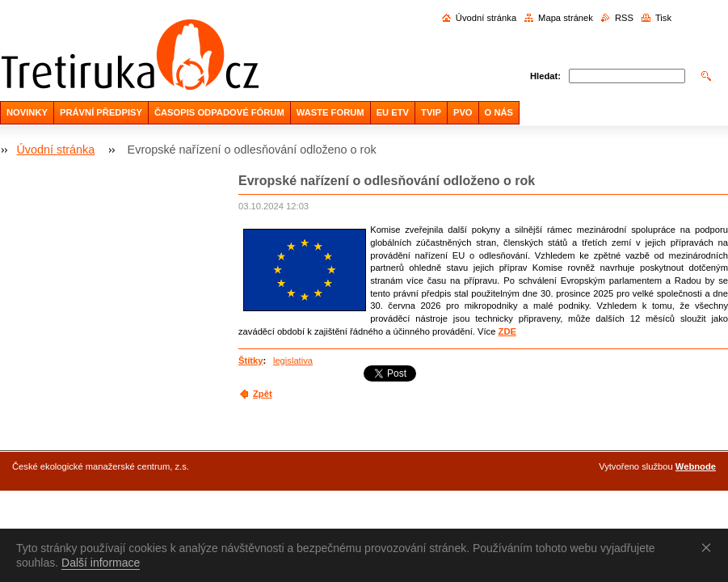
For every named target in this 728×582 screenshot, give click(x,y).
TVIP (431, 112)
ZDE (507, 331)
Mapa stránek (566, 18)
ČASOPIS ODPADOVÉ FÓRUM (219, 112)
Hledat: (545, 76)
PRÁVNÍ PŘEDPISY (101, 112)
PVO (463, 112)
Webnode (696, 466)
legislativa (293, 361)
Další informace (101, 563)
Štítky (250, 361)
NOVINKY (27, 112)
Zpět (263, 394)
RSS (624, 18)
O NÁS (499, 112)
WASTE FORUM (330, 112)
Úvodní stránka (486, 18)
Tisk (663, 18)
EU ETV (393, 112)
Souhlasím (709, 547)
